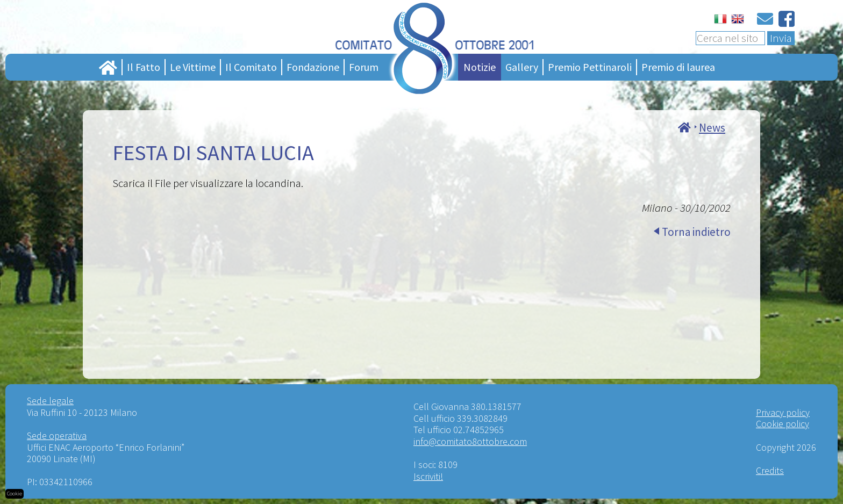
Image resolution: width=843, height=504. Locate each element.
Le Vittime (193, 67)
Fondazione (313, 67)
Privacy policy (783, 412)
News (712, 128)
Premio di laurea (678, 67)
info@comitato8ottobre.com (470, 441)
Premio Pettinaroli (590, 67)
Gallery (522, 67)
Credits (770, 470)
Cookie (15, 494)
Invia (781, 38)
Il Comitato (251, 67)
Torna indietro (696, 232)
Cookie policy (783, 424)
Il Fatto (144, 67)
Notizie (480, 67)
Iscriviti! (428, 476)
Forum (364, 67)
